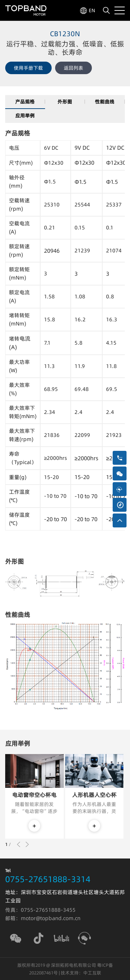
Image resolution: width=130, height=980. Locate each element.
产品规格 (25, 102)
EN (92, 10)
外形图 (65, 102)
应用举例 (25, 116)
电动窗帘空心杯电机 (34, 795)
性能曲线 (105, 102)
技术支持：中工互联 (81, 973)
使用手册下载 (28, 68)
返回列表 (73, 68)
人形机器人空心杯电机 (94, 795)
